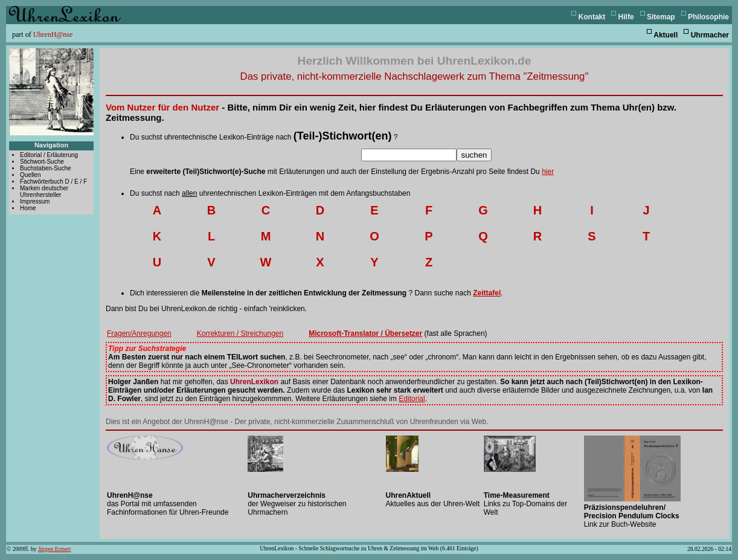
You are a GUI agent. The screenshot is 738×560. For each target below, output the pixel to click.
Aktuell (666, 35)
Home (28, 208)
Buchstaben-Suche (46, 168)
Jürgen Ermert (54, 549)
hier (548, 172)
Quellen (30, 175)
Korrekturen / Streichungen (240, 333)
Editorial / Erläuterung (49, 155)
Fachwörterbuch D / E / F (53, 182)
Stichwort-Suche (42, 162)
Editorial (412, 399)
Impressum (35, 201)
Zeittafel (487, 293)
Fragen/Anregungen (139, 333)
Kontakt (592, 17)
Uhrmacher (710, 35)
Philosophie (708, 17)
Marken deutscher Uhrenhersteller (44, 191)
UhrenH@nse (53, 34)
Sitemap (661, 17)
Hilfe (626, 17)
